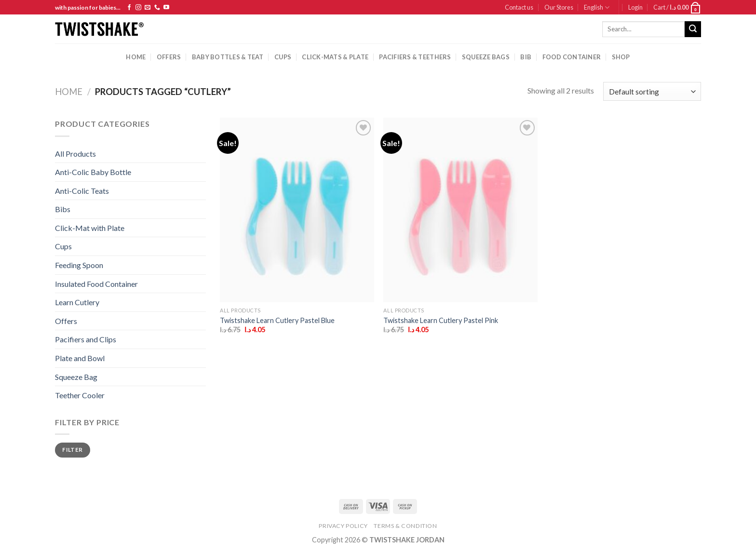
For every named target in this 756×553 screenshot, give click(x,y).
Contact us (519, 7)
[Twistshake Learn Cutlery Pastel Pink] (460, 210)
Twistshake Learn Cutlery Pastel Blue (277, 320)
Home (136, 57)
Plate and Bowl (80, 358)
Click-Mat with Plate (90, 228)
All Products (75, 154)
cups (283, 57)
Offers (169, 57)
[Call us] (157, 8)
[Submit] (693, 29)
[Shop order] (652, 91)
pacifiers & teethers (415, 57)
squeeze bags (486, 57)
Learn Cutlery (77, 302)
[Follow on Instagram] (138, 8)
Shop (621, 57)
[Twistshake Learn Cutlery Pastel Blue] (297, 210)
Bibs (63, 209)
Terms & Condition (405, 526)
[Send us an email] (148, 8)
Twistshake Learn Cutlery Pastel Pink (441, 320)
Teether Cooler (80, 395)
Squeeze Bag (76, 377)
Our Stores (559, 7)
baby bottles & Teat (228, 57)
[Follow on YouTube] (166, 8)
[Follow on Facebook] (129, 8)
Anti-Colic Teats (82, 191)
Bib (526, 57)
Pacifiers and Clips (86, 339)
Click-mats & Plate (335, 57)
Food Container (572, 57)
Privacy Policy (343, 526)
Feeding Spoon (79, 265)
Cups (63, 246)
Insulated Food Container (96, 284)
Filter (72, 450)
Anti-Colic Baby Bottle (93, 172)
